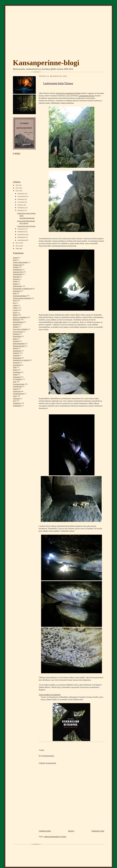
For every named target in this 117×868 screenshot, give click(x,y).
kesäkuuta (21, 210)
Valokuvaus (17, 391)
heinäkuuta (21, 208)
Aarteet (15, 257)
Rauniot (16, 348)
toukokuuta (22, 229)
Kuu (14, 303)
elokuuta (21, 205)
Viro (14, 401)
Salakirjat (16, 353)
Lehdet (15, 305)
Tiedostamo (17, 377)
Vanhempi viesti (98, 831)
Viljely (15, 396)
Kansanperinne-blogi (46, 63)
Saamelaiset (17, 351)
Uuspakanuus (17, 386)
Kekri (15, 293)
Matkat (15, 315)
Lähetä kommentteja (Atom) (55, 836)
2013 (17, 188)
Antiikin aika (17, 265)
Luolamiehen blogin (86, 96)
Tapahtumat (17, 372)
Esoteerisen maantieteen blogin (68, 93)
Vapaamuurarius (18, 393)
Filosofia (16, 279)
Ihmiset (16, 284)
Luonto (15, 310)
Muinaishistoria (18, 322)
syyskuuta (21, 202)
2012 (17, 191)
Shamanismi (17, 358)
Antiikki (16, 267)
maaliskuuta (22, 234)
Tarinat (15, 374)
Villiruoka (16, 398)
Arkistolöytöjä (18, 272)
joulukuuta (21, 194)
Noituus (16, 327)
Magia (15, 312)
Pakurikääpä (17, 336)
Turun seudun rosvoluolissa (50, 695)
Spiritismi (16, 362)
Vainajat (16, 389)
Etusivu (71, 831)
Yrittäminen (17, 406)
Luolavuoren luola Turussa (26, 226)
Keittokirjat (17, 291)
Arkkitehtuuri (18, 274)
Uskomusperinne (19, 384)
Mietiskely (17, 319)
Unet (15, 382)
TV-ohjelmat (17, 379)
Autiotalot (16, 277)
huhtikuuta (21, 232)
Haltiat (15, 281)
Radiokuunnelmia (19, 343)
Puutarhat (16, 341)
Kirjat (15, 300)
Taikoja (15, 370)
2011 (17, 243)
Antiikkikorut (18, 269)
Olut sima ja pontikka (20, 329)
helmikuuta (22, 237)
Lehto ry (16, 308)
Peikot (15, 339)
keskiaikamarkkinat (20, 296)
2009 (17, 248)
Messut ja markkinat (20, 317)
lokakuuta (21, 199)
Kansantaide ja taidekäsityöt (23, 288)
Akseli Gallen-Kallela (20, 262)
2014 (17, 185)
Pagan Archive (18, 332)
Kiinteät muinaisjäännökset (22, 298)
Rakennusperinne (19, 346)
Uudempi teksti (45, 831)
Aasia (15, 260)
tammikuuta (22, 240)
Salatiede (16, 355)
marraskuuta (22, 196)
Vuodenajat (17, 403)
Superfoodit (17, 365)
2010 (17, 246)
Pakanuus (16, 334)
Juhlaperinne (17, 286)
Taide (15, 367)
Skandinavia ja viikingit (21, 360)
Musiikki (16, 324)
